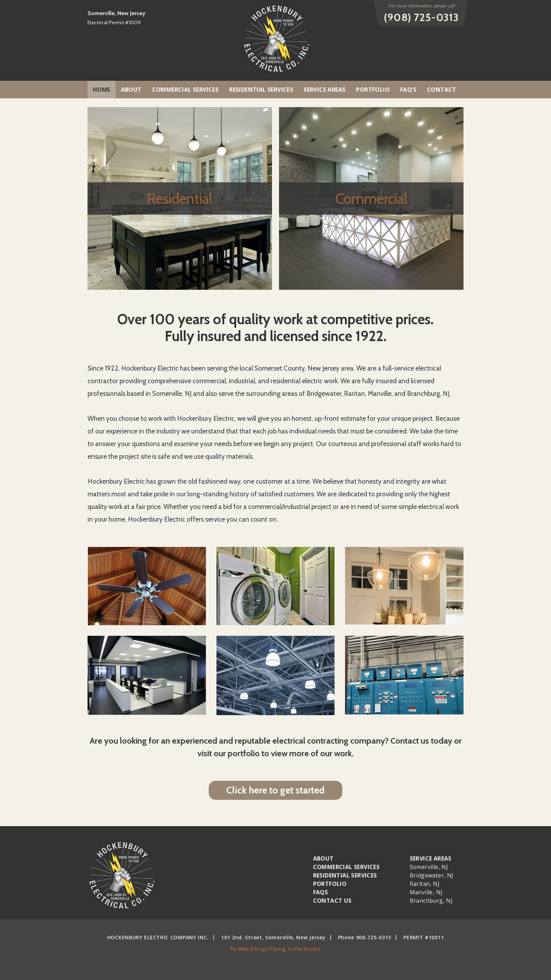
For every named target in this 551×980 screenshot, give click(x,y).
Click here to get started (275, 790)
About (131, 90)
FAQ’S (408, 90)
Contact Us (332, 901)
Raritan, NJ (425, 884)
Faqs (321, 892)
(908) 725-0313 (421, 17)
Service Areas (325, 90)
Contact (442, 90)
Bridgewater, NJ (432, 875)
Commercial (371, 198)
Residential (180, 198)
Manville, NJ (426, 892)
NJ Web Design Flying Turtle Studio (275, 949)
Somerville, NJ (429, 867)
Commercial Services (186, 90)
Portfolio (373, 90)
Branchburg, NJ (431, 901)
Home (102, 90)
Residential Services (261, 90)
